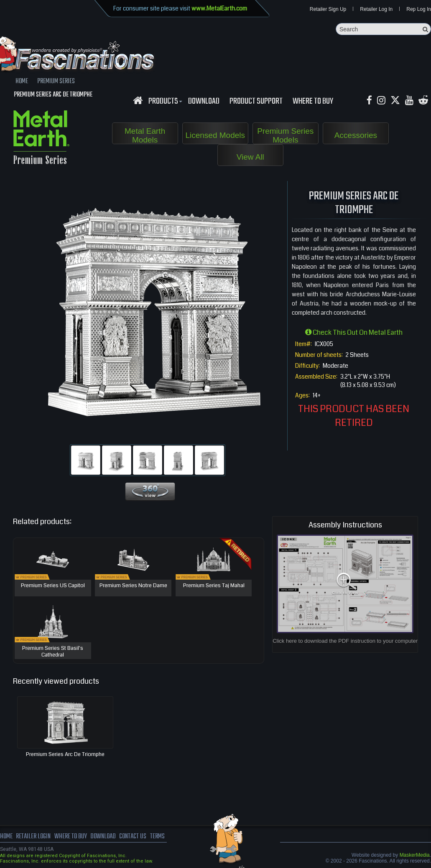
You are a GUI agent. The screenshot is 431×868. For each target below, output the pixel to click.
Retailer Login (33, 837)
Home (6, 837)
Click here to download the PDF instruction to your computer (345, 641)
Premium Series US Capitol (53, 586)
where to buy (71, 837)
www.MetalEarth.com (219, 8)
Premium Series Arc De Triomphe (65, 754)
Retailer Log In (376, 9)
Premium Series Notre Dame (133, 586)
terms (157, 837)
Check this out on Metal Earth (354, 332)
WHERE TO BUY (313, 102)
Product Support (256, 102)
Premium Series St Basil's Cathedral (53, 652)
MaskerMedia (415, 855)
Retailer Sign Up (328, 9)
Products (164, 102)
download (204, 102)
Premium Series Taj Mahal (214, 586)
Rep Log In (419, 9)
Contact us (133, 837)
